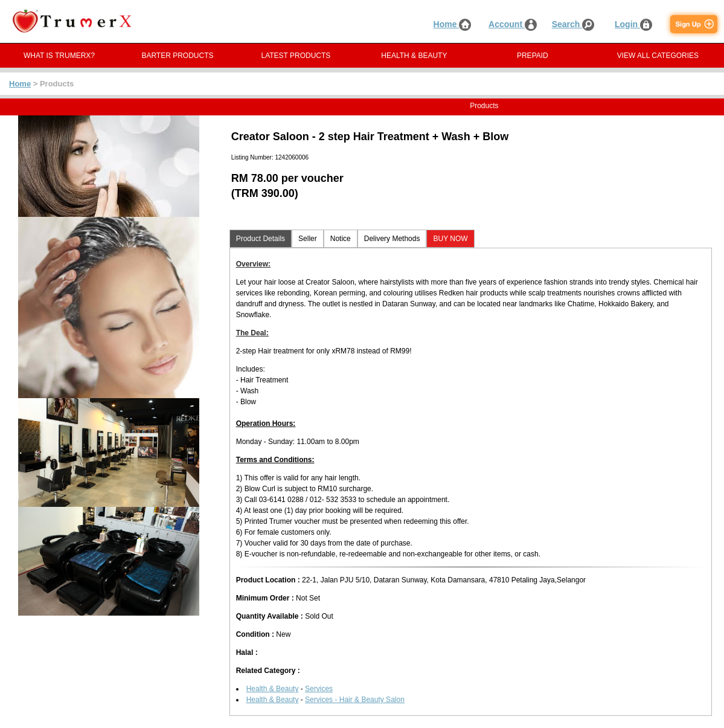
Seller (308, 239)
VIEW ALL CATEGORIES (658, 56)
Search (573, 24)
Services (319, 689)
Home (453, 24)
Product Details (261, 239)
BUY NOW (450, 239)
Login (633, 24)
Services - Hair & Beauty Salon (355, 700)
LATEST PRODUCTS (296, 56)
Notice (341, 239)
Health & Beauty (273, 689)
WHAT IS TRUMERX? (59, 56)
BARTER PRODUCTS (177, 56)
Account (513, 24)
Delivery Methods (392, 239)
